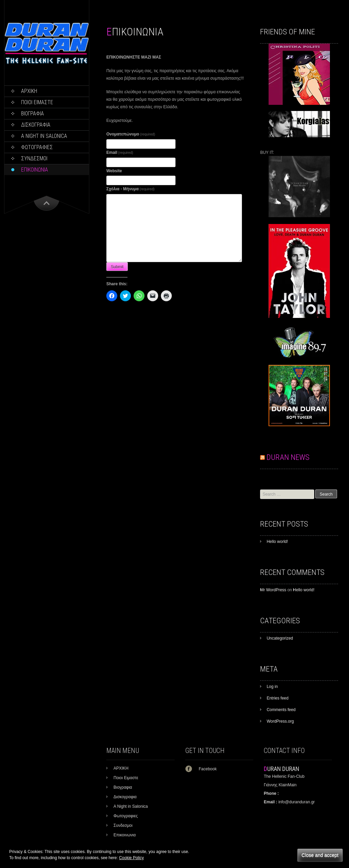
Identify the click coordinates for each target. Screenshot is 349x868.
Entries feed (277, 698)
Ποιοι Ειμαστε (37, 102)
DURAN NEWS (288, 457)
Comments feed (281, 710)
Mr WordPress (273, 590)
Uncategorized (280, 638)
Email (120, 152)
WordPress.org (280, 721)
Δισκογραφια (36, 125)
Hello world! (277, 542)
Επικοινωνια (35, 170)
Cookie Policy (131, 858)
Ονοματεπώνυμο (131, 134)
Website (114, 171)
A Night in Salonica (44, 136)
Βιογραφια (33, 114)
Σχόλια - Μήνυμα (130, 189)
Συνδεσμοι (34, 158)
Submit (117, 267)
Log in (272, 687)
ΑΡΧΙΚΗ (29, 91)
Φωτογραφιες (37, 147)
